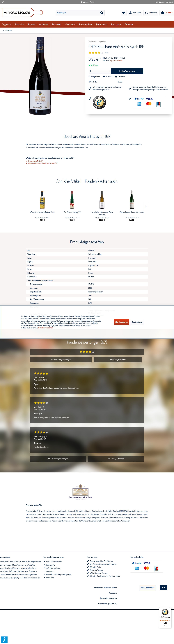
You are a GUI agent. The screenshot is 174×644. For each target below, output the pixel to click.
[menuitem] (80, 13)
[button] (4, 640)
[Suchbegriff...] (80, 13)
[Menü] (170, 609)
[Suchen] (102, 13)
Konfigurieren (137, 322)
